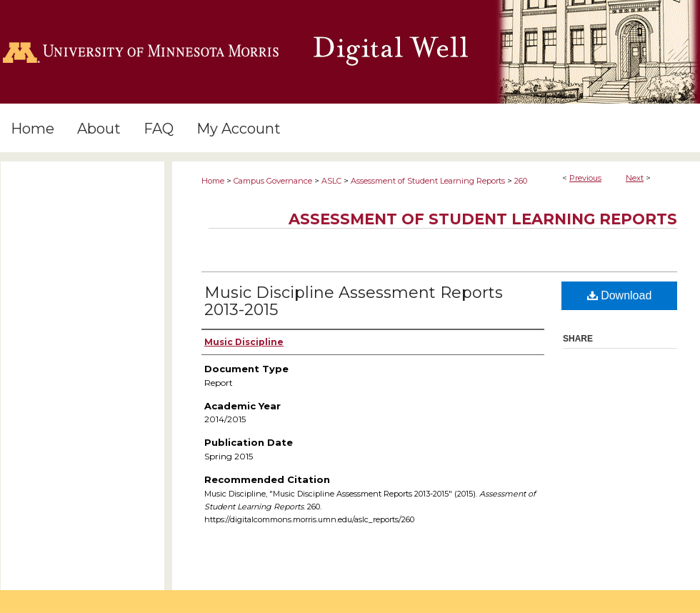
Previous (585, 178)
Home (213, 181)
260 (521, 181)
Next (635, 178)
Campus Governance (273, 181)
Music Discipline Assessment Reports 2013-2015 (354, 301)
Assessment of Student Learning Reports (428, 181)
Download (620, 295)
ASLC (331, 181)
